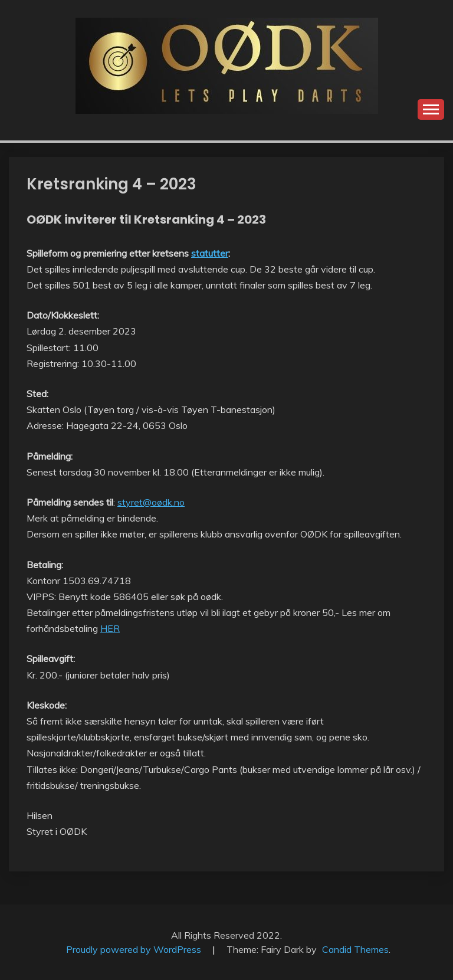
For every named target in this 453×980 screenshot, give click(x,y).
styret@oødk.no (151, 502)
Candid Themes (355, 949)
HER (110, 628)
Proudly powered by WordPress (135, 949)
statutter (210, 253)
